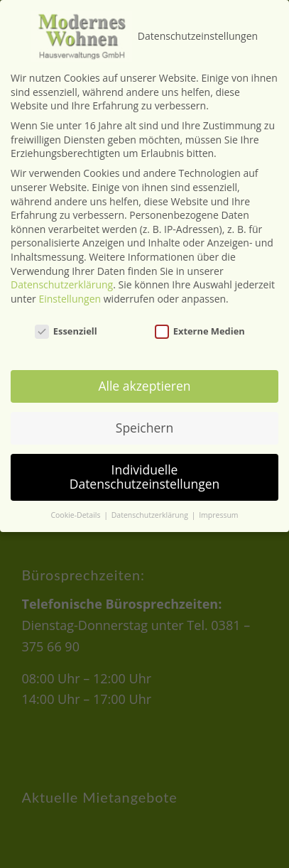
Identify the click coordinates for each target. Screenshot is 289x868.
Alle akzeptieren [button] (144, 368)
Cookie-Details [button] (76, 497)
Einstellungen (70, 280)
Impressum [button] (218, 497)
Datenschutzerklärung (62, 267)
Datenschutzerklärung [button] (151, 497)
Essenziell (66, 313)
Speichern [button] (144, 410)
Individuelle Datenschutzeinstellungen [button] (145, 459)
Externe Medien (200, 313)
